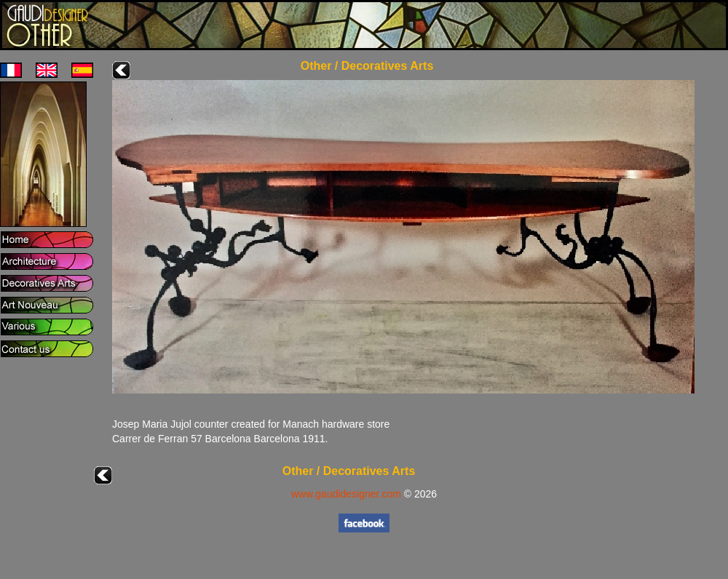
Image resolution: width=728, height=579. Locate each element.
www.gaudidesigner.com (346, 494)
